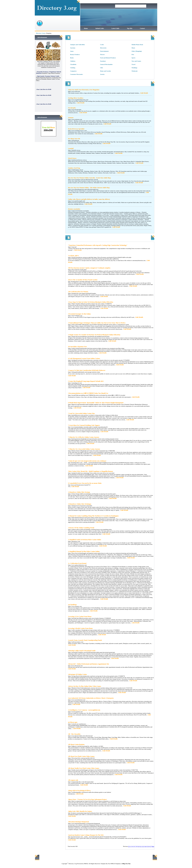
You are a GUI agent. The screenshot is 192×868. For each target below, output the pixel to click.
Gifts (102, 68)
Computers (73, 71)
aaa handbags (72, 605)
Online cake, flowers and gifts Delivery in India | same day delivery (89, 199)
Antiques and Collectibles (78, 45)
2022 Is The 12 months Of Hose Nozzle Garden (83, 280)
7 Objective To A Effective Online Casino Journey (84, 437)
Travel (133, 64)
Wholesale (135, 71)
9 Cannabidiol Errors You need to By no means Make (85, 483)
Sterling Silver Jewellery (76, 98)
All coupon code (73, 780)
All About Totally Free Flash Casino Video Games (84, 768)
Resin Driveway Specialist (76, 129)
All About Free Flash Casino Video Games (81, 756)
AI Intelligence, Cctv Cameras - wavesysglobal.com (84, 710)
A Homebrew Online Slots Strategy (79, 492)
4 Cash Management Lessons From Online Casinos (84, 358)
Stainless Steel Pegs (74, 168)
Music (133, 48)
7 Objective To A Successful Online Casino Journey (84, 449)
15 (147, 846)
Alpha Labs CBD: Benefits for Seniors (80, 811)
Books (72, 58)
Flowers (102, 54)
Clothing (73, 68)
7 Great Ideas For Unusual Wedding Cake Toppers (84, 425)
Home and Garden (105, 71)
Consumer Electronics (77, 74)
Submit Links (100, 28)
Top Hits (130, 28)
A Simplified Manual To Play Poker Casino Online (84, 551)
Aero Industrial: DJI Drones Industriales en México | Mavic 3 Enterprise (91, 698)
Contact (142, 28)
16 (149, 846)
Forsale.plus (72, 108)
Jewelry (102, 74)
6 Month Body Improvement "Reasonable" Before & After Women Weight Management (96, 403)
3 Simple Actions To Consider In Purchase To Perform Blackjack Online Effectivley (94, 335)
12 (142, 846)
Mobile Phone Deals (137, 45)
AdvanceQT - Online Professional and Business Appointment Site (89, 664)
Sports (134, 58)
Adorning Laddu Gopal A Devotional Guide (82, 651)
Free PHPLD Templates (114, 864)
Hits (139, 237)
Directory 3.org (40, 33)
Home (86, 28)
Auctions (73, 48)
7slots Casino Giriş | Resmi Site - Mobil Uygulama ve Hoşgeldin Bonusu (90, 471)
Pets (133, 54)
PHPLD (86, 864)
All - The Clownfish (74, 734)
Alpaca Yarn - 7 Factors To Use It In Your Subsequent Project (87, 799)
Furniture (103, 61)
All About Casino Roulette (76, 745)
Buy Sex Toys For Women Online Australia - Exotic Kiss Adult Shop (89, 178)
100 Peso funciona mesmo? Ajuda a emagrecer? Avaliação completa (89, 268)
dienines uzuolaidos (74, 209)
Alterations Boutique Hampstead (78, 822)
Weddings (134, 68)
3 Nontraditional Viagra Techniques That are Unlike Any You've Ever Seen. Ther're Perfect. (97, 323)
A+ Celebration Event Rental (77, 563)
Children (73, 61)
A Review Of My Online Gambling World (81, 528)
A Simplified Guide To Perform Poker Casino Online (85, 540)
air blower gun (73, 722)
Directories (103, 48)
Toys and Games (136, 61)
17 (151, 846)
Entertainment (104, 51)
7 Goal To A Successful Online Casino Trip (81, 413)
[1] (129, 846)
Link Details (144, 93)
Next (153, 846)
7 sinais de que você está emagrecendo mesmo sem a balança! (87, 461)
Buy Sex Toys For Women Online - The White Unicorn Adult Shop (89, 188)
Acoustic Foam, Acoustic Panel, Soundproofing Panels (85, 640)
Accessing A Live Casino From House (80, 616)
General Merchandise (106, 64)
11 (141, 846)
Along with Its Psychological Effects (79, 791)
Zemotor (71, 118)
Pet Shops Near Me (74, 139)
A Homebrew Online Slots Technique (80, 504)
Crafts (102, 45)
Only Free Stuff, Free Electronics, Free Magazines (84, 90)
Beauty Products (75, 54)
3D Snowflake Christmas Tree (77, 347)
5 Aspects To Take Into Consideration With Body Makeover (87, 370)
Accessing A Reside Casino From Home (80, 628)
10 (139, 846)
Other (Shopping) (137, 51)
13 (144, 846)
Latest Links (115, 28)
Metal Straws (72, 158)
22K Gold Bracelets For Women (78, 292)
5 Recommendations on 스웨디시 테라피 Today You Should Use (88, 393)
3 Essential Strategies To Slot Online (79, 314)
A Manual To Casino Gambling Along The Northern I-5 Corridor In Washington (93, 516)
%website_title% (73, 256)
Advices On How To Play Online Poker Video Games (85, 686)
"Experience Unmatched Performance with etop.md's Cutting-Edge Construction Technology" (98, 245)
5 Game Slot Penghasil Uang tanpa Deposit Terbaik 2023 (86, 381)
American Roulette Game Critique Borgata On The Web (86, 835)
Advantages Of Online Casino (77, 674)
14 (146, 846)
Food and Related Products (108, 58)
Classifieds (73, 64)
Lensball (71, 148)
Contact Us (117, 857)
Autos (72, 51)
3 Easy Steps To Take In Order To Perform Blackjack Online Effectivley (91, 302)
